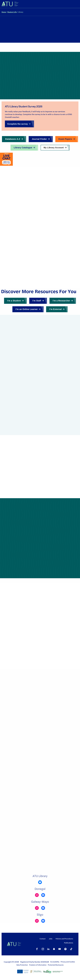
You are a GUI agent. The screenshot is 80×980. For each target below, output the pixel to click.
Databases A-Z (13, 139)
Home (4, 12)
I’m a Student (14, 301)
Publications (69, 943)
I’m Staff (37, 301)
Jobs (51, 939)
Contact (43, 939)
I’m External (56, 309)
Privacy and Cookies (68, 962)
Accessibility (55, 962)
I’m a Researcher (61, 301)
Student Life (12, 12)
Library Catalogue (23, 148)
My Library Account (54, 148)
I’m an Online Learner (27, 309)
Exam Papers (65, 139)
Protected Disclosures (56, 965)
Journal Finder (39, 139)
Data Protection (22, 965)
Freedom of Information (38, 965)
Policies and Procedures (64, 939)
